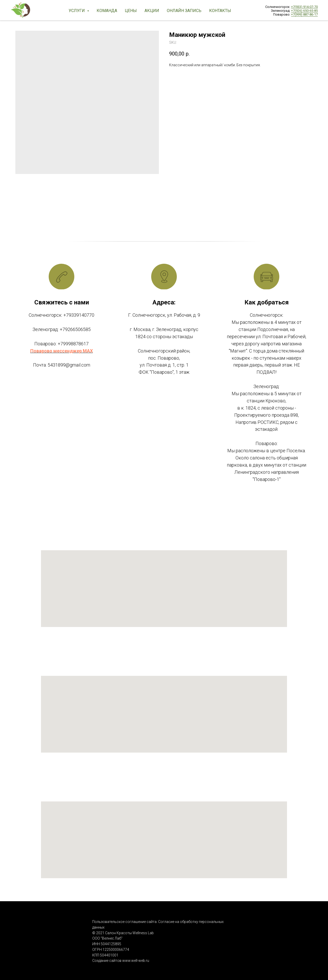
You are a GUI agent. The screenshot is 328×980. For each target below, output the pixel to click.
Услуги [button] (77, 11)
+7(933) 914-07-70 (304, 7)
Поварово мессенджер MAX (61, 351)
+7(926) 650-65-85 (304, 11)
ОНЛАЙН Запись (184, 11)
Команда (107, 11)
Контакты (220, 11)
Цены (131, 11)
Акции (152, 11)
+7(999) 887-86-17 (304, 14)
